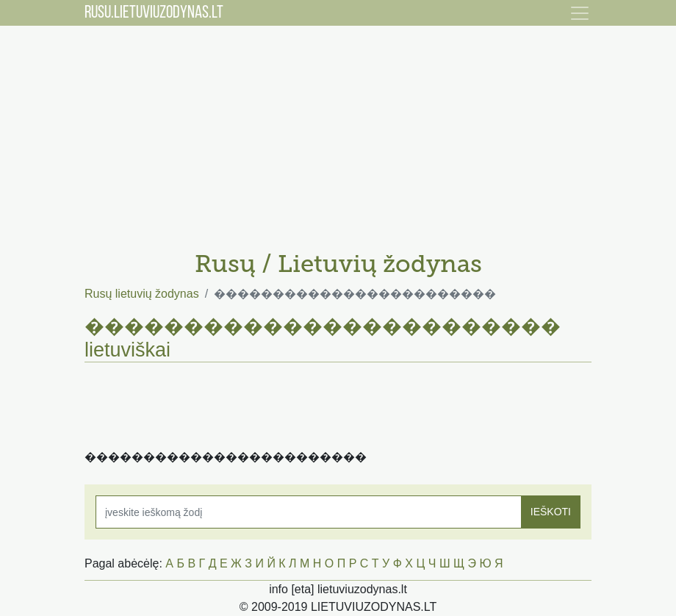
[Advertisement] (338, 132)
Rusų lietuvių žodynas (142, 294)
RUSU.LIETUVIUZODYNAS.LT (154, 13)
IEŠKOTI (551, 512)
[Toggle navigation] (580, 13)
